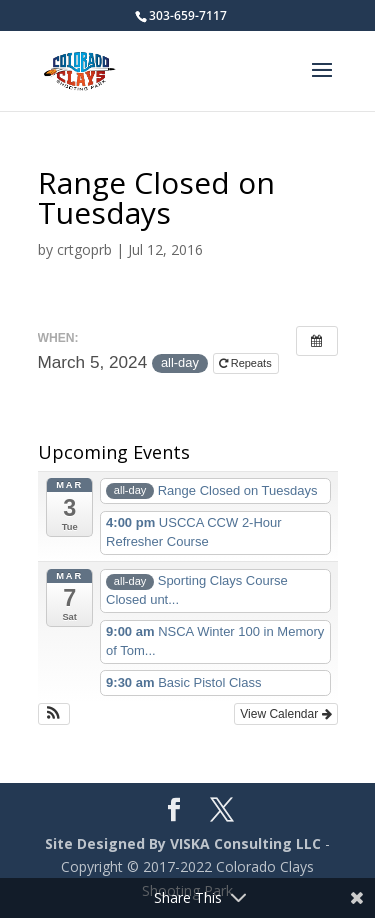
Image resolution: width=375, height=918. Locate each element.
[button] (54, 714)
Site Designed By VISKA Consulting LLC (183, 843)
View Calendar (285, 714)
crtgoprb (84, 249)
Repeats (247, 363)
